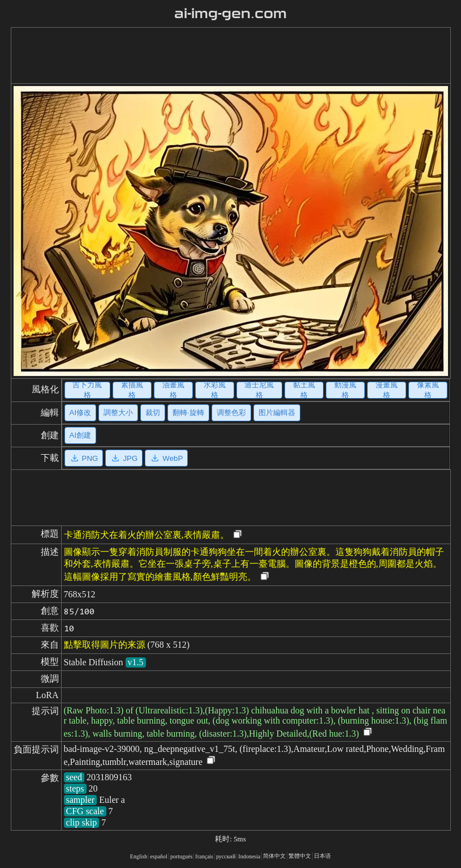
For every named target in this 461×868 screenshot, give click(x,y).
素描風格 (132, 390)
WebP (166, 458)
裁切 (153, 412)
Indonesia (249, 856)
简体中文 (274, 856)
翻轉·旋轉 (188, 412)
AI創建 (81, 435)
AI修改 (81, 412)
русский (226, 856)
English (139, 856)
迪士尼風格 (259, 390)
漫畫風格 (387, 390)
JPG (124, 458)
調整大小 (118, 412)
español (159, 856)
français (204, 856)
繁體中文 (300, 856)
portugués (181, 856)
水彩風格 (215, 390)
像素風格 (428, 390)
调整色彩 (231, 412)
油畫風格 (173, 390)
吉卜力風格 (87, 390)
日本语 (322, 856)
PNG (84, 458)
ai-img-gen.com (230, 14)
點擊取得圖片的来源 (105, 645)
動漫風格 (345, 390)
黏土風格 (304, 390)
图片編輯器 (277, 412)
